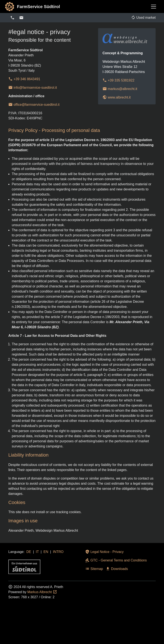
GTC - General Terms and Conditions (116, 560)
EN (46, 552)
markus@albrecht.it (120, 89)
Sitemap (94, 569)
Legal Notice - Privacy (104, 552)
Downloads (117, 569)
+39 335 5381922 (118, 80)
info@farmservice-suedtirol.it (33, 88)
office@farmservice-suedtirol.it (34, 105)
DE (29, 552)
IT (37, 552)
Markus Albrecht (42, 592)
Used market (143, 18)
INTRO (58, 552)
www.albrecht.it (117, 97)
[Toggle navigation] (154, 7)
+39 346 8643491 (24, 79)
